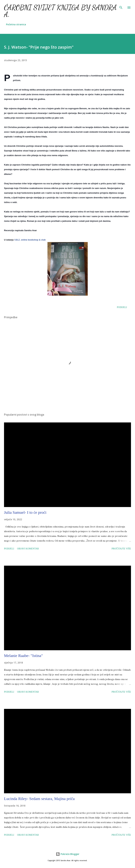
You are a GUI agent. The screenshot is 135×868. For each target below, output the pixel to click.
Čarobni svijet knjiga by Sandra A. (60, 11)
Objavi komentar (28, 549)
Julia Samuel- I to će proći (25, 512)
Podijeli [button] (122, 307)
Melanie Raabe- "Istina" (23, 656)
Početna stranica (16, 24)
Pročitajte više (121, 549)
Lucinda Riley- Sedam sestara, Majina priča (39, 799)
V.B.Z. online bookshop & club (30, 240)
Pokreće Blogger (68, 854)
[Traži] (121, 6)
